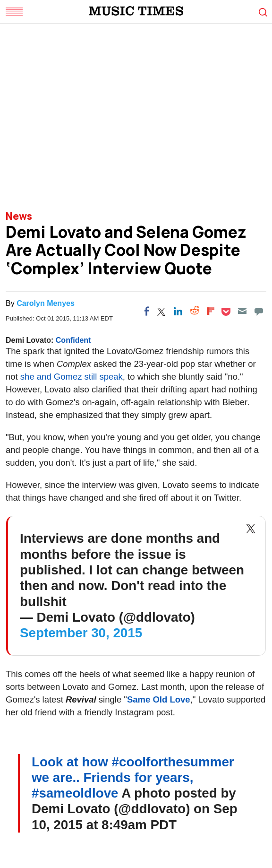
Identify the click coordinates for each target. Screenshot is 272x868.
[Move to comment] (259, 311)
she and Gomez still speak (72, 377)
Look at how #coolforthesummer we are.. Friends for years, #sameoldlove (133, 778)
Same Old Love (159, 699)
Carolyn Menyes (46, 303)
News (19, 216)
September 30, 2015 (81, 633)
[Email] (242, 311)
